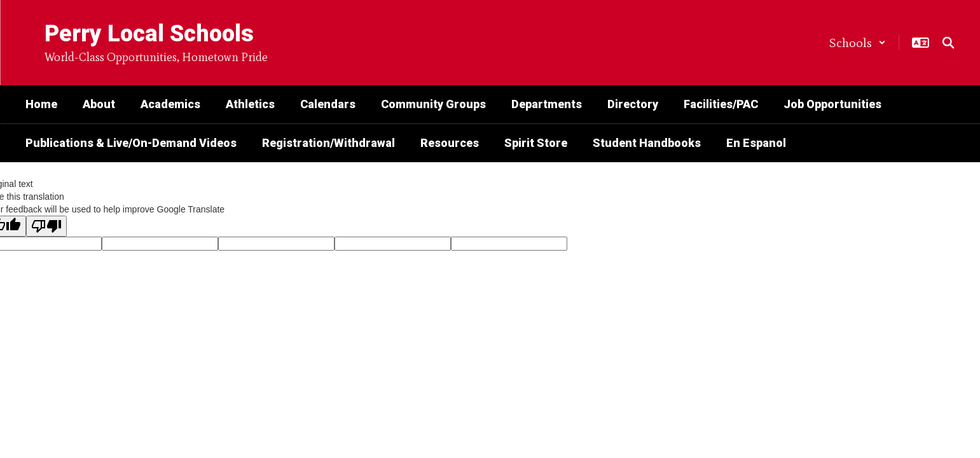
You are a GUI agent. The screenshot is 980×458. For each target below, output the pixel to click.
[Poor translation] (46, 226)
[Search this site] (948, 43)
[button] (858, 43)
